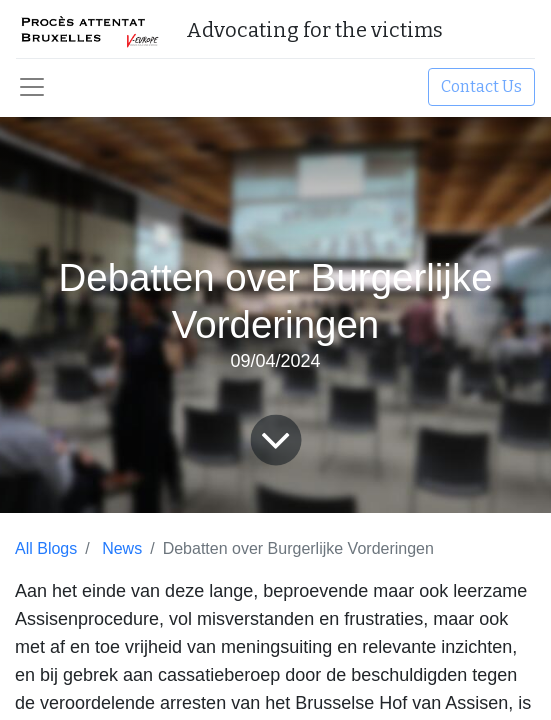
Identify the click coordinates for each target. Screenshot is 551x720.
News (122, 548)
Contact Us (481, 86)
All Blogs (46, 548)
